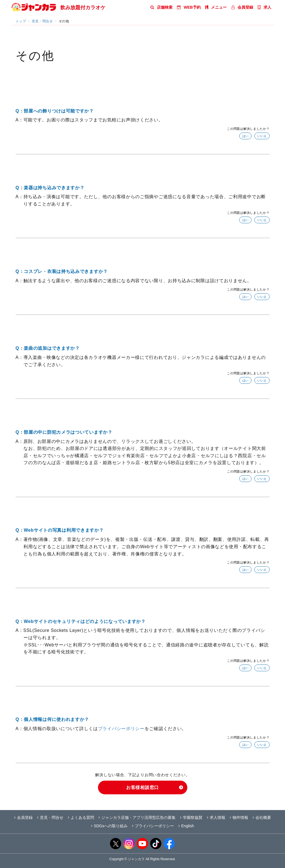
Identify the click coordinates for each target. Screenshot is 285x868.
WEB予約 (189, 7)
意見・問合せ (42, 21)
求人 (264, 7)
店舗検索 (161, 7)
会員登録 (242, 7)
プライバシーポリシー (121, 729)
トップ (21, 21)
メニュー (216, 7)
